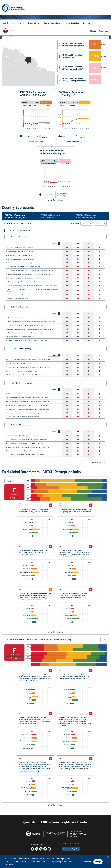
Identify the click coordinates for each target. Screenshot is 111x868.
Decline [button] (88, 862)
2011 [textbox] (84, 224)
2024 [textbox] (9, 482)
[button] (49, 244)
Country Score (28, 136)
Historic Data (34, 23)
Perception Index (72, 23)
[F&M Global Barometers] (14, 8)
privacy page (59, 862)
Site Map (78, 844)
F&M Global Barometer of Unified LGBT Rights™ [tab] (17, 216)
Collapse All (25, 231)
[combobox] (35, 31)
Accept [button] (98, 862)
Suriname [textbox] (16, 31)
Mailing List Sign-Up (71, 849)
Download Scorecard (99, 463)
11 (67, 244)
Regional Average (44, 136)
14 (100, 244)
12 (78, 244)
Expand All (11, 231)
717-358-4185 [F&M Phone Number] (74, 837)
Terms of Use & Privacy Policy (65, 844)
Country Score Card (52, 23)
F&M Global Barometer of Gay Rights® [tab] (52, 216)
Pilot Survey (88, 23)
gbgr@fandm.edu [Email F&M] (36, 845)
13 (89, 244)
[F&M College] (56, 834)
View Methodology (36, 142)
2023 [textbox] (98, 224)
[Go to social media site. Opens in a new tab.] (32, 849)
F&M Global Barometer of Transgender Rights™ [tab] (87, 216)
